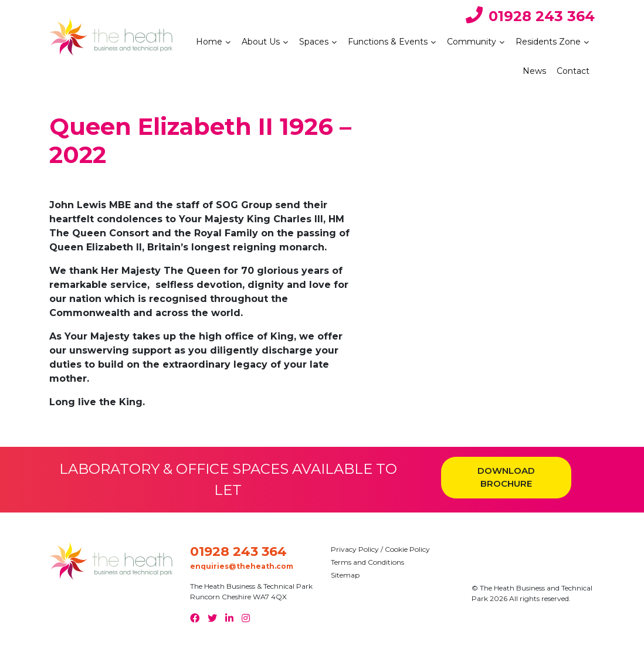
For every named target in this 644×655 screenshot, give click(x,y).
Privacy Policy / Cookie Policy (380, 549)
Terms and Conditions (367, 562)
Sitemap (345, 575)
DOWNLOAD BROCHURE (506, 477)
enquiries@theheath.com (242, 566)
